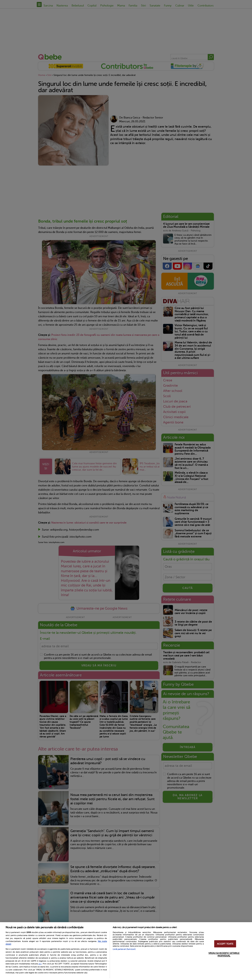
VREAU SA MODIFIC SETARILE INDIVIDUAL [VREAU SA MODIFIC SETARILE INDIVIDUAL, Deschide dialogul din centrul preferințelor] (224, 954)
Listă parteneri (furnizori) (124, 949)
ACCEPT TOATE (225, 944)
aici (40, 964)
